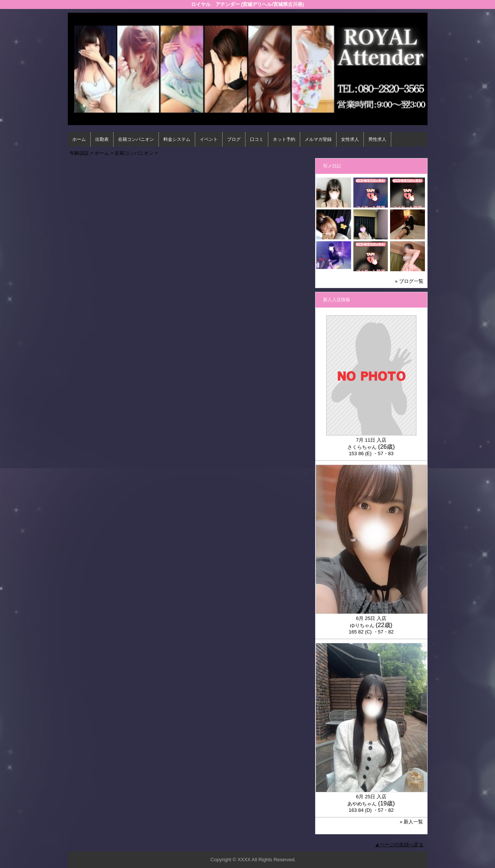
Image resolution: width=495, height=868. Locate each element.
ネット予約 (284, 139)
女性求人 (350, 139)
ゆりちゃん (362, 625)
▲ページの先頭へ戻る (399, 845)
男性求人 (377, 139)
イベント (209, 139)
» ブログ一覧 (409, 281)
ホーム (79, 139)
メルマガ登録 (318, 139)
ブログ (234, 139)
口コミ (257, 139)
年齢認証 (79, 153)
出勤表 (102, 139)
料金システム (177, 139)
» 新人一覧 (412, 822)
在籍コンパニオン (136, 139)
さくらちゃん (362, 447)
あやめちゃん (362, 804)
